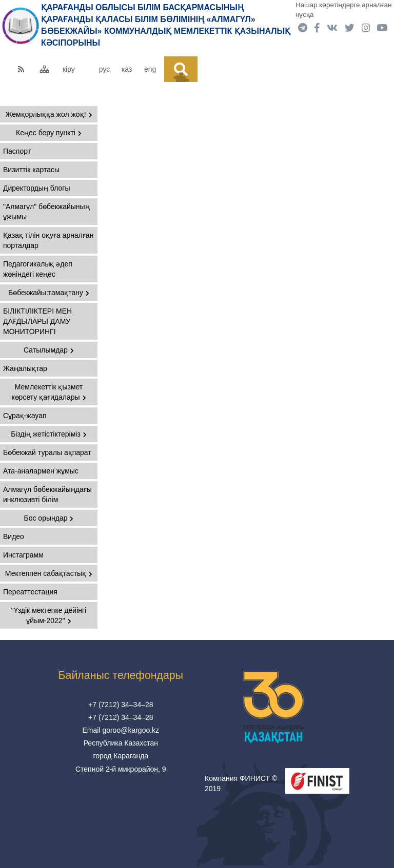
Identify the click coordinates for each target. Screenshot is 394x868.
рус (104, 69)
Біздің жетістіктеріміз (49, 434)
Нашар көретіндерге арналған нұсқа (343, 10)
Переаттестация (30, 592)
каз (127, 69)
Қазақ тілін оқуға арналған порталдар (48, 240)
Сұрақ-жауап (25, 416)
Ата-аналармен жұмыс (41, 471)
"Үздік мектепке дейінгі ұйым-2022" (49, 615)
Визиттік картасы (31, 170)
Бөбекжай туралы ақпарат (47, 452)
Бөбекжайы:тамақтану (49, 293)
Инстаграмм (23, 555)
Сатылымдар (49, 350)
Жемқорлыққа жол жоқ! (48, 114)
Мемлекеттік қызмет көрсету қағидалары (48, 392)
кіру (69, 69)
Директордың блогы (36, 188)
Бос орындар (49, 518)
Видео (14, 536)
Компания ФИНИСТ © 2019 (241, 783)
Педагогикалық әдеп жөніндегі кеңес (38, 269)
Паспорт (17, 151)
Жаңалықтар (25, 368)
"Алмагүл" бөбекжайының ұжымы (46, 212)
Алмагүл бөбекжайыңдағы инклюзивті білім (47, 494)
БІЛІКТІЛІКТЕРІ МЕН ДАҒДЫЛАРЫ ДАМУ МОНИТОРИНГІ (37, 321)
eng (150, 69)
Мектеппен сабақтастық (49, 573)
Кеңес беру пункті (49, 133)
